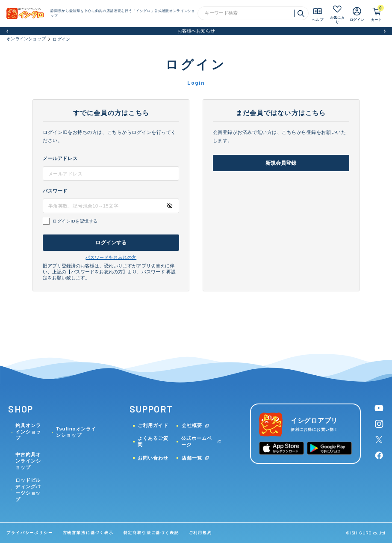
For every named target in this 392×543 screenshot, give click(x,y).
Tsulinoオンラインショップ (76, 432)
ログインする (111, 243)
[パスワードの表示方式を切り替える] (169, 206)
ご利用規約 (200, 533)
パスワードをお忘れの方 (111, 258)
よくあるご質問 (153, 441)
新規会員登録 (281, 163)
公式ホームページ (197, 441)
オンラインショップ (26, 39)
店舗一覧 (192, 458)
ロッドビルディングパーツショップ (28, 490)
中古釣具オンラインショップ (28, 461)
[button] (7, 31)
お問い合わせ (153, 458)
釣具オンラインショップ (28, 432)
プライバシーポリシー (29, 533)
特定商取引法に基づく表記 (151, 533)
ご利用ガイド (153, 425)
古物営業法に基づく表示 (88, 533)
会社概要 (192, 425)
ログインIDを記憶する (75, 221)
